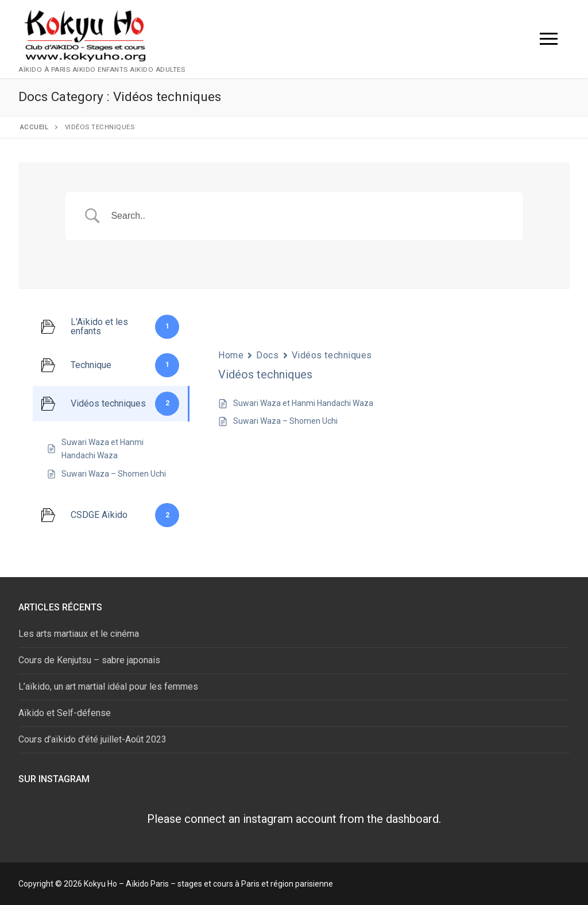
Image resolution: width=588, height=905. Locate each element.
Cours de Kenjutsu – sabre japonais (89, 660)
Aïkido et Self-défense (65, 713)
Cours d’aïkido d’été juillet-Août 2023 (92, 739)
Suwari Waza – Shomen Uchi (285, 421)
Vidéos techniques (332, 355)
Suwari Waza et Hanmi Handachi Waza (303, 403)
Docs (267, 355)
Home (231, 355)
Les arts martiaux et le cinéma (79, 634)
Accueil (34, 127)
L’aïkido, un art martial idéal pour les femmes (108, 687)
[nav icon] (549, 39)
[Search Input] (308, 216)
